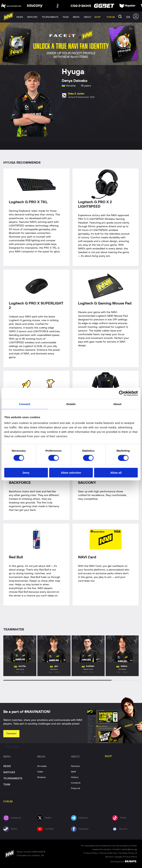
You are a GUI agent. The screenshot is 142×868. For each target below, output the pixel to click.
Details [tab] (71, 404)
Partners (75, 766)
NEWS (7, 766)
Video (40, 772)
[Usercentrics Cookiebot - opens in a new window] (122, 393)
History (75, 777)
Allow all (116, 473)
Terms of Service (108, 853)
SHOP (108, 756)
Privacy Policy (91, 853)
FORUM (8, 802)
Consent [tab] (25, 404)
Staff (73, 772)
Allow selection (71, 473)
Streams (41, 777)
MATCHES (9, 772)
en (128, 17)
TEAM (7, 785)
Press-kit (76, 788)
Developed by (124, 861)
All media (42, 766)
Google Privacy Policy (126, 857)
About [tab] (117, 404)
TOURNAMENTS (13, 779)
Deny (26, 473)
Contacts (76, 783)
